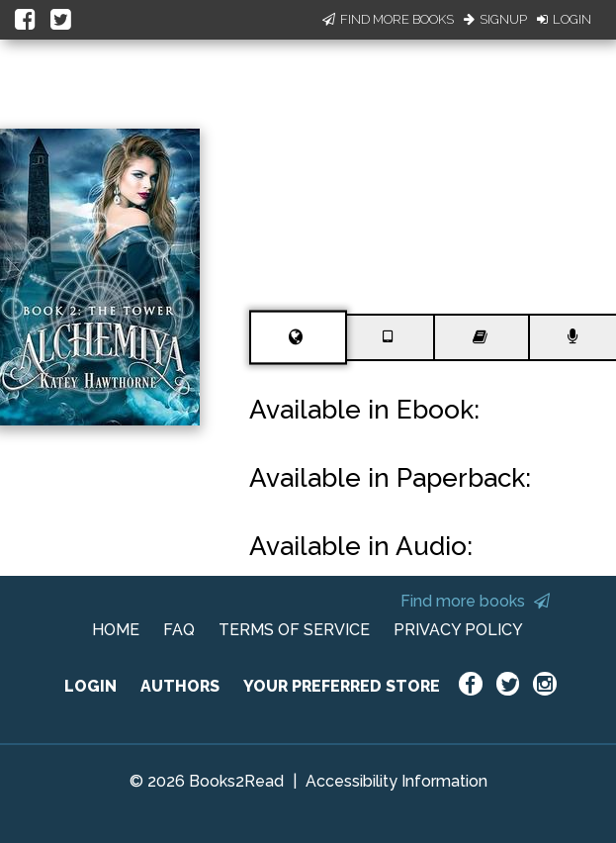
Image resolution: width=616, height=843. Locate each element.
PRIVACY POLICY (458, 630)
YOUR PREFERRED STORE (342, 686)
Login (564, 19)
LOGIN (90, 686)
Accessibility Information (396, 781)
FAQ (179, 630)
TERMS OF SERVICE (294, 630)
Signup (495, 19)
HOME (116, 630)
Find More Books (388, 19)
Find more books (475, 601)
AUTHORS (180, 686)
